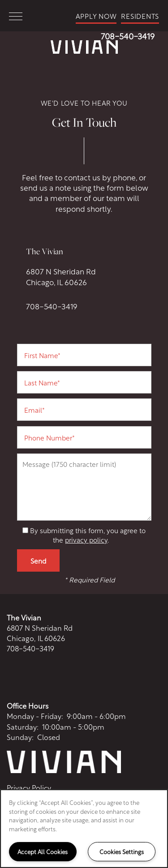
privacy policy (86, 539)
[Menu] (16, 16)
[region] (84, 829)
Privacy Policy (29, 787)
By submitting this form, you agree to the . (88, 535)
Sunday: (20, 737)
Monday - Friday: (35, 716)
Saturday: (23, 726)
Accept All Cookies (43, 851)
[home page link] (84, 47)
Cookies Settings (122, 851)
